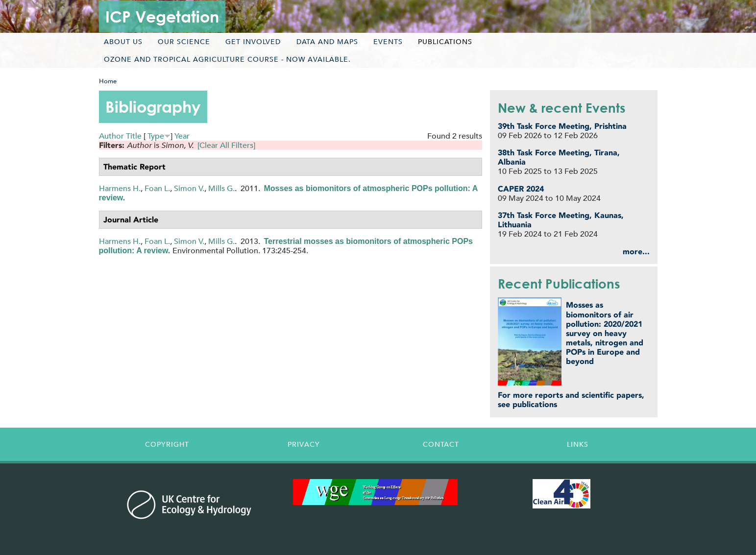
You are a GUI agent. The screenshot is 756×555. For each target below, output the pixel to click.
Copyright (167, 444)
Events (388, 42)
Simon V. (189, 188)
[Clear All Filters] (226, 145)
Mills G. (221, 188)
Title (134, 136)
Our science (184, 42)
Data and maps (327, 42)
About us (123, 42)
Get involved (253, 42)
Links (578, 444)
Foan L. (157, 188)
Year (182, 136)
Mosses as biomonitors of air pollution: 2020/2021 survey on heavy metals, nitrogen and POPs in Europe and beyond (605, 333)
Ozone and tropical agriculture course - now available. (227, 59)
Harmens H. (120, 188)
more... (636, 252)
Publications (445, 42)
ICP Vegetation (162, 16)
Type (156, 136)
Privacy (304, 444)
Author (111, 136)
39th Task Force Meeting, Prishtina (562, 126)
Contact (441, 444)
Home (108, 81)
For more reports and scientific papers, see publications (571, 400)
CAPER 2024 (521, 189)
